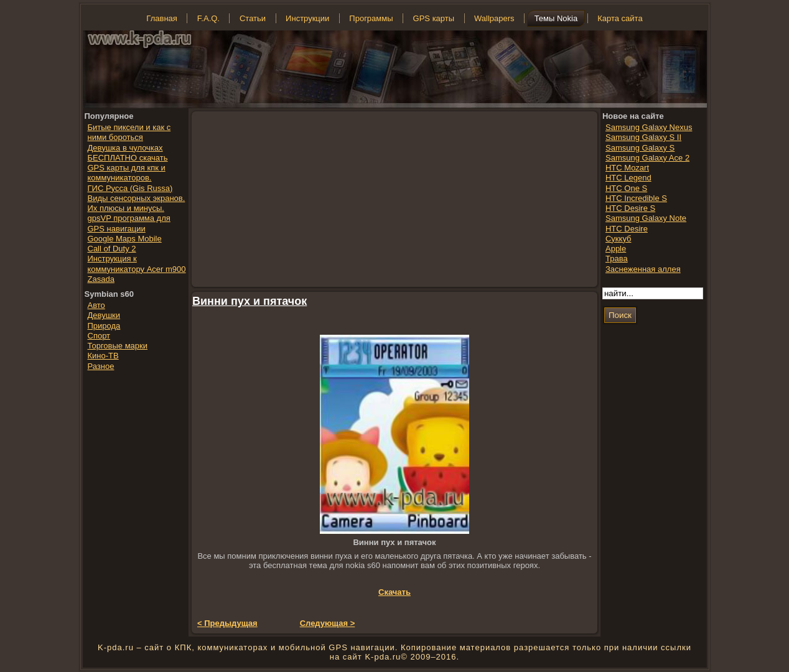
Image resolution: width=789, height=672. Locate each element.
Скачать (394, 592)
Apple (616, 249)
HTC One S (626, 188)
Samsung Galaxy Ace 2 (647, 158)
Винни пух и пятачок (250, 301)
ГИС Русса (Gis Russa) (130, 188)
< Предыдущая (227, 623)
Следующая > (328, 623)
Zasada (101, 279)
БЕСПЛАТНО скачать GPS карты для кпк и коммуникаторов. (128, 168)
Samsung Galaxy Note (646, 218)
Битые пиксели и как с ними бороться (129, 132)
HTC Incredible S (636, 198)
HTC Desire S (630, 208)
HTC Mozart (627, 168)
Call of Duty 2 (112, 249)
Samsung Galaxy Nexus (649, 127)
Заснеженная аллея (643, 269)
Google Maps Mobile (125, 239)
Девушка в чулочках (125, 148)
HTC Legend (628, 178)
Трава (617, 259)
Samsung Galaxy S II (643, 137)
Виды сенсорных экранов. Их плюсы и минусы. (137, 203)
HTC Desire (627, 229)
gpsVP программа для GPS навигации (129, 223)
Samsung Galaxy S (640, 148)
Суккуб (619, 239)
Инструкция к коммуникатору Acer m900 (137, 264)
